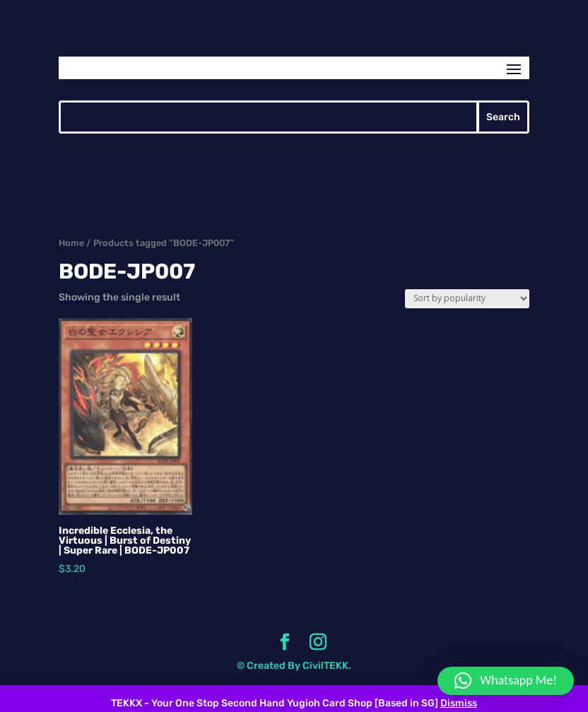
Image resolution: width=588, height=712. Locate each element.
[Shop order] (467, 299)
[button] (506, 681)
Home (71, 243)
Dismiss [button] (459, 703)
